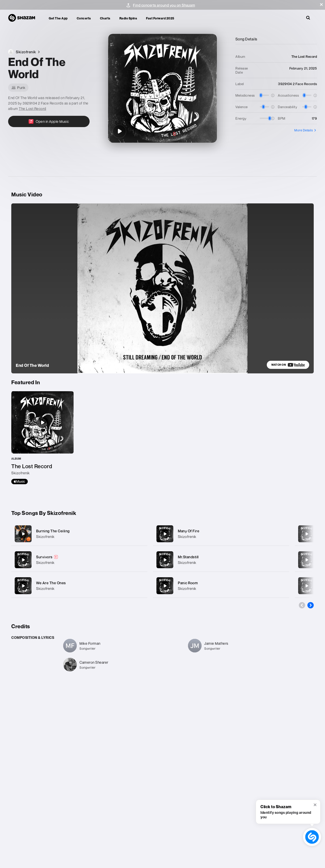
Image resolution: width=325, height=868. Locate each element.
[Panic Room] (221, 586)
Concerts (84, 18)
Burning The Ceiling (53, 531)
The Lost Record (32, 109)
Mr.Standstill (188, 557)
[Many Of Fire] (221, 534)
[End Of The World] (119, 131)
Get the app (58, 18)
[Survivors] (79, 560)
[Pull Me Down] (307, 534)
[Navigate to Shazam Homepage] (24, 18)
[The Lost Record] (42, 438)
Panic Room (188, 583)
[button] (321, 5)
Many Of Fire (189, 531)
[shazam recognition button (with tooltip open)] (312, 837)
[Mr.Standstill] (221, 560)
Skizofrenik (45, 537)
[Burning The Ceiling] (79, 534)
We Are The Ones (51, 583)
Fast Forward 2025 (160, 18)
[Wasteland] (307, 586)
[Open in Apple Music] (49, 121)
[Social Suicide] (307, 560)
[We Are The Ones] (79, 586)
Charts (105, 18)
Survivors (44, 557)
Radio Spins (128, 18)
